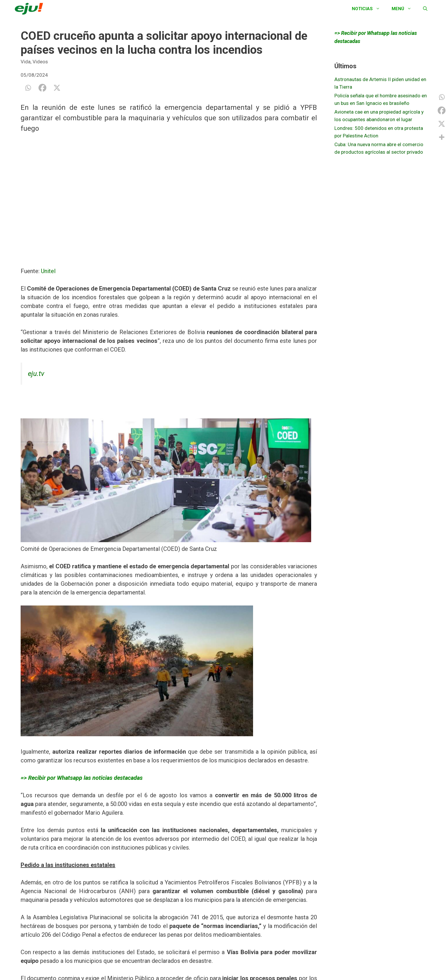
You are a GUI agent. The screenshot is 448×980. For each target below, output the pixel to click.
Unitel (48, 271)
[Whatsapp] (28, 88)
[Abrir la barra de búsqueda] (425, 9)
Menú (404, 9)
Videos (40, 62)
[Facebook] (42, 88)
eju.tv (36, 374)
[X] (57, 88)
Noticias (369, 9)
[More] (442, 137)
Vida (26, 62)
